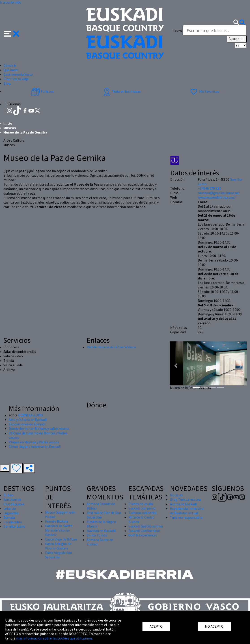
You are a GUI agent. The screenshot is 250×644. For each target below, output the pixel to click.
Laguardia (11, 513)
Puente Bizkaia (57, 521)
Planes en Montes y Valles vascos (34, 442)
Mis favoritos (204, 91)
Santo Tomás (97, 535)
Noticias (176, 495)
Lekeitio (10, 508)
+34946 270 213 (209, 188)
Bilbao (8, 495)
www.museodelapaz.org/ (217, 197)
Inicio (8, 123)
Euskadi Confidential (144, 531)
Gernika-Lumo (14, 526)
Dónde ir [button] (10, 65)
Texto (177, 31)
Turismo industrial (142, 513)
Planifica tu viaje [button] (16, 79)
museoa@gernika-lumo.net (219, 193)
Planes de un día (141, 504)
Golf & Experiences (143, 535)
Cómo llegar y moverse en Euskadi (35, 446)
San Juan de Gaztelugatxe (14, 502)
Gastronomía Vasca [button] (18, 74)
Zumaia (9, 517)
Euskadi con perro (142, 508)
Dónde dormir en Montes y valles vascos (39, 429)
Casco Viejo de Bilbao (61, 539)
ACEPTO (156, 626)
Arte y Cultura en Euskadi (28, 420)
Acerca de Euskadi (183, 504)
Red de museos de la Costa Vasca (111, 347)
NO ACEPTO (214, 626)
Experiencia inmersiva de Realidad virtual (187, 511)
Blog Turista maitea (185, 499)
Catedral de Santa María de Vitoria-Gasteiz (59, 530)
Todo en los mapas (121, 91)
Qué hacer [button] (11, 70)
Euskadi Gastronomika (146, 526)
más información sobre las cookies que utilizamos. (55, 638)
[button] (12, 33)
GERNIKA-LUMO (31, 415)
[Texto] (215, 30)
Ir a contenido (11, 2)
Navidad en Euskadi (101, 531)
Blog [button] (7, 83)
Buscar (237, 39)
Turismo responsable (186, 517)
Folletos (42, 91)
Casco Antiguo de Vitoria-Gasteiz (58, 546)
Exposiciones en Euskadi (27, 424)
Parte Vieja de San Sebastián (58, 555)
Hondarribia (13, 522)
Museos (10, 128)
